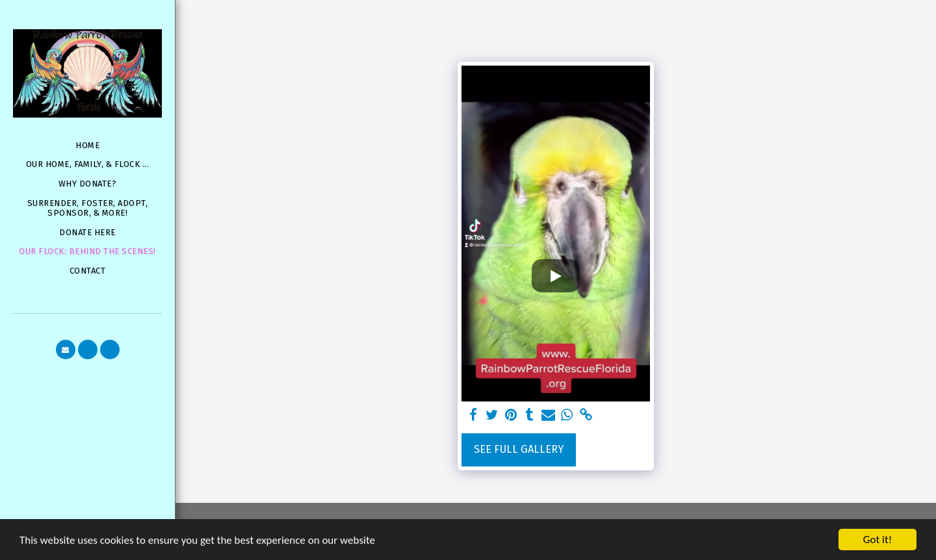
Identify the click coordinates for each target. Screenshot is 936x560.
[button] (66, 350)
